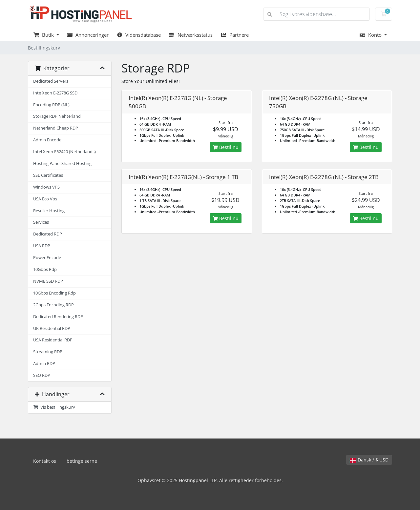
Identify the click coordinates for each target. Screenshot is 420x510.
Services (41, 222)
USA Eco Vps (45, 199)
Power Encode (47, 258)
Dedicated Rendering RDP (58, 317)
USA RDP (42, 246)
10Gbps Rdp (45, 269)
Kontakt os (45, 461)
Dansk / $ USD (369, 460)
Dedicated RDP (48, 234)
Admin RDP (44, 364)
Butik (44, 35)
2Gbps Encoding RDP (53, 305)
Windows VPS (46, 187)
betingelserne (82, 461)
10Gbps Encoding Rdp (54, 293)
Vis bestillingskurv (54, 407)
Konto (371, 35)
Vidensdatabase (139, 35)
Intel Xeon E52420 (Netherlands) (64, 152)
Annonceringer (88, 35)
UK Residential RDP (52, 328)
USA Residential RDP (53, 340)
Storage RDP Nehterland (57, 116)
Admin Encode (47, 140)
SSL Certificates (48, 175)
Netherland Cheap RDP (56, 128)
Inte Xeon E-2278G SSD (55, 93)
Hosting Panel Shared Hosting (62, 163)
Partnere (235, 35)
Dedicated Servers (51, 81)
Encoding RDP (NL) (51, 105)
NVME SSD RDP (48, 281)
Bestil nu (226, 147)
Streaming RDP (48, 352)
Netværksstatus (191, 35)
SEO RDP (42, 375)
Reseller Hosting (49, 211)
